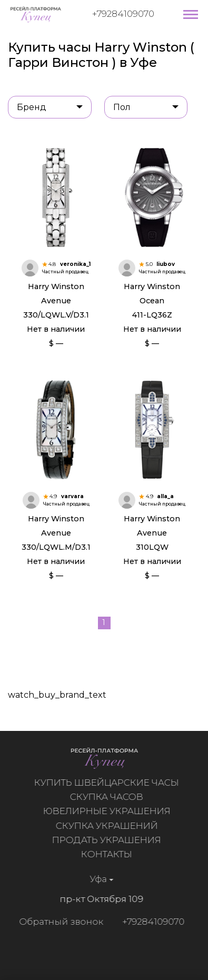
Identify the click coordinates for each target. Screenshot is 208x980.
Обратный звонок (58, 922)
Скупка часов (109, 797)
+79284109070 (123, 14)
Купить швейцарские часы (109, 783)
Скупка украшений (109, 826)
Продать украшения (109, 840)
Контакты (109, 854)
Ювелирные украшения (109, 811)
